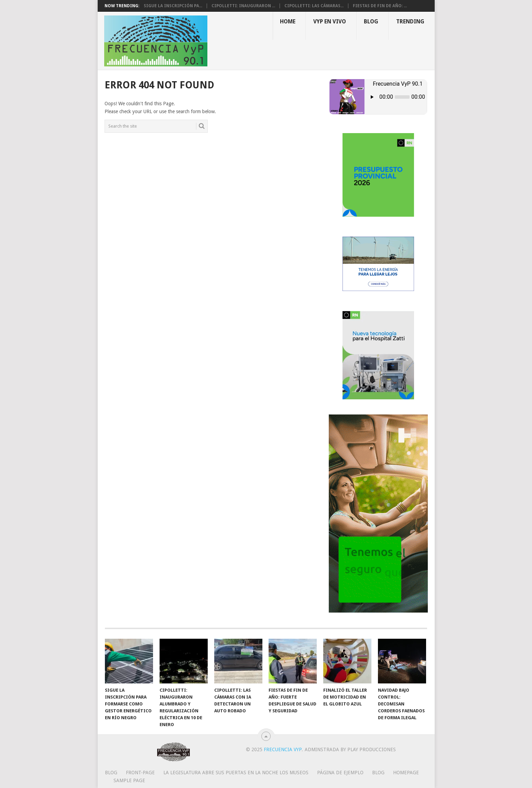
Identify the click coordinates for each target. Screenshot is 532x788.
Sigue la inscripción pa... (173, 6)
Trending (410, 21)
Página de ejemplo (340, 773)
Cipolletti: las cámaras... (314, 6)
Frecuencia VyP (283, 749)
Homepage (406, 773)
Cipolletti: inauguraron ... (243, 6)
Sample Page (129, 780)
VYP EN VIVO (330, 21)
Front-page (140, 773)
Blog (371, 21)
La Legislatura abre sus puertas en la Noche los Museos (236, 773)
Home (288, 21)
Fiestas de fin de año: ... (380, 6)
